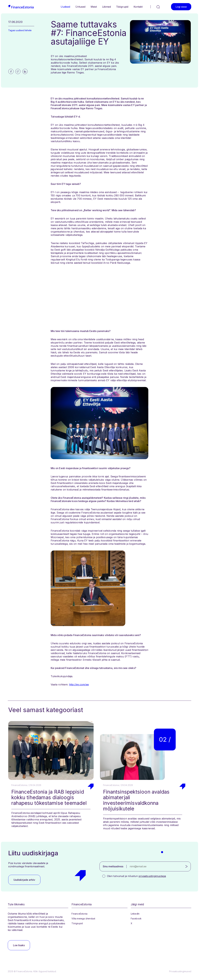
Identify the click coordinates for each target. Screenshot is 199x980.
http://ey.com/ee (79, 685)
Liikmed (106, 7)
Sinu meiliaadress (113, 866)
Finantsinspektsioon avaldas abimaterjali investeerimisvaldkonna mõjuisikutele (136, 800)
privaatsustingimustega (152, 876)
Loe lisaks (19, 945)
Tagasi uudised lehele (20, 30)
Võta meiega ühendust (83, 919)
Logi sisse (181, 7)
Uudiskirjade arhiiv (24, 880)
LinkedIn (135, 914)
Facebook (136, 919)
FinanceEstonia (79, 914)
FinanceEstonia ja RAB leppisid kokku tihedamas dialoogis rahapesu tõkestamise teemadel (49, 797)
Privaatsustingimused (180, 971)
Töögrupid (122, 7)
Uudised (65, 7)
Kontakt (138, 7)
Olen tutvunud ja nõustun (136, 876)
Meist (94, 7)
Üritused (80, 7)
